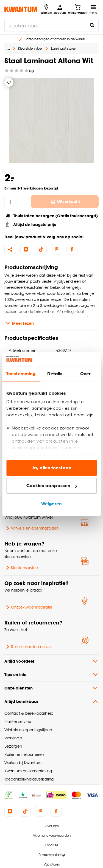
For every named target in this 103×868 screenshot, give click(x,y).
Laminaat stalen (64, 48)
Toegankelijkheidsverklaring (29, 779)
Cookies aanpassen (52, 486)
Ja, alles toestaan (51, 468)
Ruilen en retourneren (27, 647)
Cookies (52, 845)
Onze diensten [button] (51, 688)
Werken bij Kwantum (23, 763)
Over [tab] (85, 374)
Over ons (52, 826)
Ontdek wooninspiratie (28, 607)
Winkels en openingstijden (31, 528)
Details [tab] (55, 374)
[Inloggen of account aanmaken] (60, 9)
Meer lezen (19, 323)
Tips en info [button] (51, 675)
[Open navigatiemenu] (93, 9)
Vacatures (52, 864)
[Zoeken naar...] (92, 25)
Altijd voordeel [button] (51, 661)
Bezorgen (13, 746)
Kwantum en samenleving (28, 771)
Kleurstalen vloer (30, 48)
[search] (51, 25)
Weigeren (51, 504)
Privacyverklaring (52, 855)
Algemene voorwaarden (52, 836)
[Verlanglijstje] (9, 82)
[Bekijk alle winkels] (46, 9)
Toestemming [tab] (21, 374)
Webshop (13, 738)
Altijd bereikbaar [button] (51, 702)
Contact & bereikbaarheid (29, 713)
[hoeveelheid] (15, 202)
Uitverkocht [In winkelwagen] (65, 202)
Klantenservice (21, 568)
